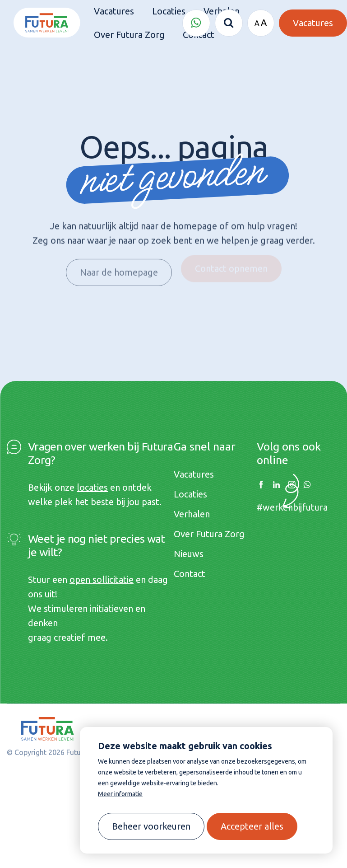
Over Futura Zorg (209, 534)
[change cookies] (151, 826)
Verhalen (192, 514)
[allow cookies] (252, 826)
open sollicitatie (102, 579)
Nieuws (189, 554)
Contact (190, 574)
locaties (92, 487)
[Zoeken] (229, 23)
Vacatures (194, 474)
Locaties (190, 494)
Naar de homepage (119, 269)
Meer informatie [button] (120, 794)
